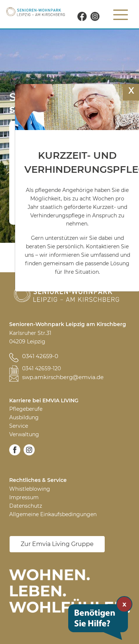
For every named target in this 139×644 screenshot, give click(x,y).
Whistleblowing (30, 489)
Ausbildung (24, 417)
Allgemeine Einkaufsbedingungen (53, 514)
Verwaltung (24, 434)
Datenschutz (26, 506)
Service (19, 426)
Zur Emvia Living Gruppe (57, 544)
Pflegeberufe (26, 409)
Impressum (24, 497)
